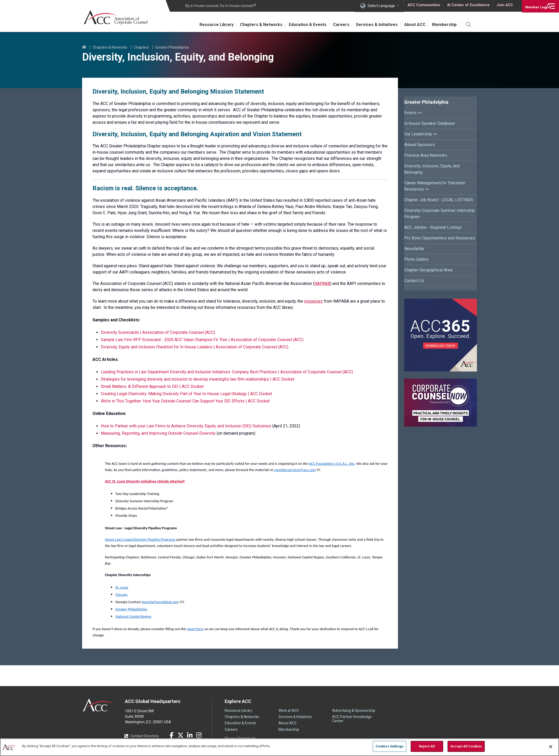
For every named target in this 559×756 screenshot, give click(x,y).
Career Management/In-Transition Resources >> (435, 186)
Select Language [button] (381, 6)
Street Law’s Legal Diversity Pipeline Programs (140, 539)
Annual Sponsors (420, 145)
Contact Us (414, 281)
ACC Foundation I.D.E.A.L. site (332, 464)
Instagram (199, 735)
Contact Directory (145, 736)
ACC (98, 705)
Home (84, 47)
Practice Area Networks (426, 155)
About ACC (412, 25)
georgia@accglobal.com (162, 602)
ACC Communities (424, 6)
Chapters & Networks (251, 25)
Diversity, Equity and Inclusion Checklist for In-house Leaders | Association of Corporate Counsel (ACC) (195, 347)
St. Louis (122, 587)
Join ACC (504, 6)
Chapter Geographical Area (428, 270)
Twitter (181, 735)
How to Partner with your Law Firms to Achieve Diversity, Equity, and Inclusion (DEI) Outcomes (187, 426)
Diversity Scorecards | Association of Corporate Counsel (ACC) (158, 332)
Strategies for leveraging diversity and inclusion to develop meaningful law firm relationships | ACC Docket (198, 379)
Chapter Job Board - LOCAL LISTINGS (439, 200)
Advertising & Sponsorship (354, 711)
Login (533, 6)
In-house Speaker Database (430, 123)
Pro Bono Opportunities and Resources (440, 238)
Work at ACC (289, 711)
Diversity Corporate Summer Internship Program (440, 214)
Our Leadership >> (421, 134)
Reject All (427, 746)
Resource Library (205, 25)
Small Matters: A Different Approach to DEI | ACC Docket (152, 386)
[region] (279, 747)
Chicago (121, 595)
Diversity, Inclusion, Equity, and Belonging (432, 169)
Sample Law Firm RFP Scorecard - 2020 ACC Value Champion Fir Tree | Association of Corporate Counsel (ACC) (202, 340)
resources (313, 301)
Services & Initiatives (372, 25)
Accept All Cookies (466, 746)
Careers (335, 25)
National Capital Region (133, 616)
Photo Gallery (416, 259)
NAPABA (322, 283)
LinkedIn (190, 735)
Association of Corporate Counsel (118, 18)
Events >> (413, 113)
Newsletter (414, 249)
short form (195, 629)
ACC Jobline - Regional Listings (433, 227)
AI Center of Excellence (468, 6)
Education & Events (299, 25)
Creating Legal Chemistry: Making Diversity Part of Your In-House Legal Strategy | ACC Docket (186, 394)
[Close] (551, 746)
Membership (443, 25)
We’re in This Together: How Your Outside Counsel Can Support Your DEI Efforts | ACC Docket (185, 401)
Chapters (141, 47)
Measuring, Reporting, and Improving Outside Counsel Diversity (158, 433)
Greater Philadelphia (172, 47)
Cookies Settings (390, 746)
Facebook (171, 735)
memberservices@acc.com (297, 470)
